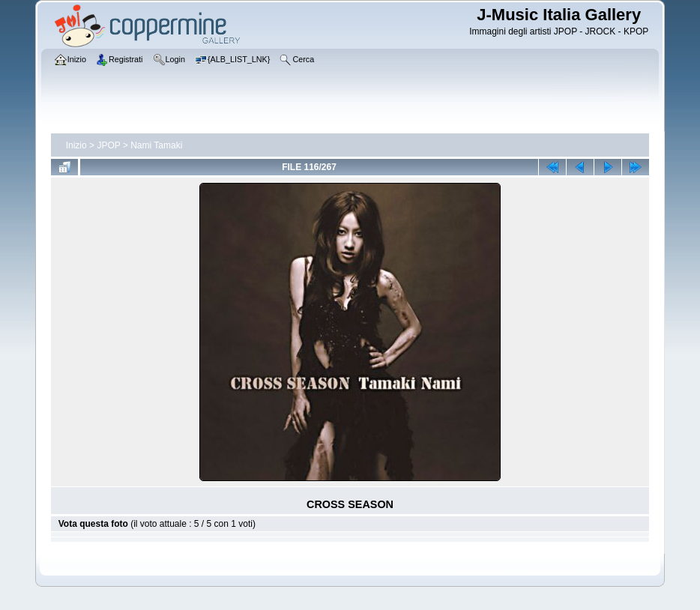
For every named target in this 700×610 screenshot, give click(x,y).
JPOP (108, 145)
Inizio (76, 145)
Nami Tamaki (156, 145)
